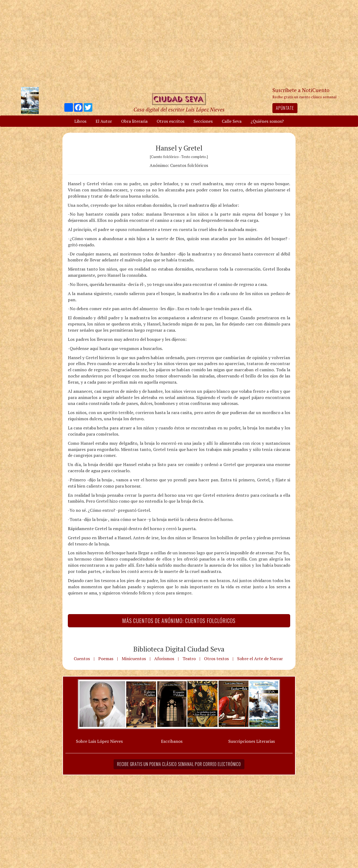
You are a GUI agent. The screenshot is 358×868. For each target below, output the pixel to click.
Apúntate (285, 108)
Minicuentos (134, 659)
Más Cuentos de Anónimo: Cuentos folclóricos (179, 621)
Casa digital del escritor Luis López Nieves (179, 109)
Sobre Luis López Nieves (99, 741)
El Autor (104, 121)
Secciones (203, 121)
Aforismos (164, 659)
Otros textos (216, 659)
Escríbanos (172, 741)
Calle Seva (232, 121)
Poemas (106, 659)
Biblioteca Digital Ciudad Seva (179, 649)
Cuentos (82, 659)
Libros (80, 121)
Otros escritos (171, 121)
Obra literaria (134, 121)
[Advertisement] (179, 43)
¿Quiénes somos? (267, 121)
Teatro (189, 659)
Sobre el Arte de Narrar (260, 659)
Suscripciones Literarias (252, 741)
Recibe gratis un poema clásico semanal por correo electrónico (179, 764)
